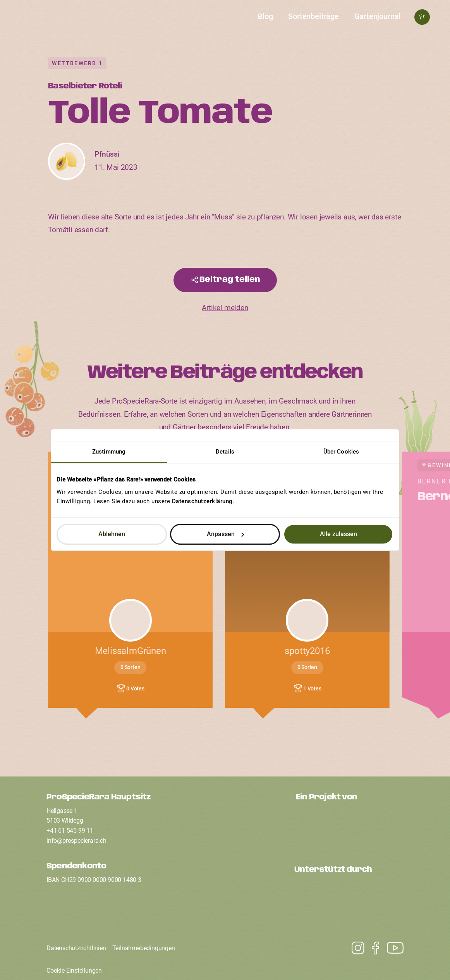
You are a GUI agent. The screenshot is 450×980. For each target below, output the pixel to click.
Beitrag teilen (230, 280)
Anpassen (225, 534)
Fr (422, 17)
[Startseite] (225, 22)
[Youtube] (354, 948)
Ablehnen (112, 534)
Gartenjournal (377, 16)
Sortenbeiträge (313, 16)
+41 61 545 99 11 (70, 831)
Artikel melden (225, 308)
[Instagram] (391, 948)
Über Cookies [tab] (341, 452)
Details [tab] (225, 452)
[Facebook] (372, 948)
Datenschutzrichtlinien (76, 948)
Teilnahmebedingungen (144, 948)
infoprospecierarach (76, 841)
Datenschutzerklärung (202, 501)
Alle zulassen (338, 534)
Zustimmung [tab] (109, 452)
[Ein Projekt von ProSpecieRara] (350, 827)
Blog (265, 16)
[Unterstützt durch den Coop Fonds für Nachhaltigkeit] (349, 900)
